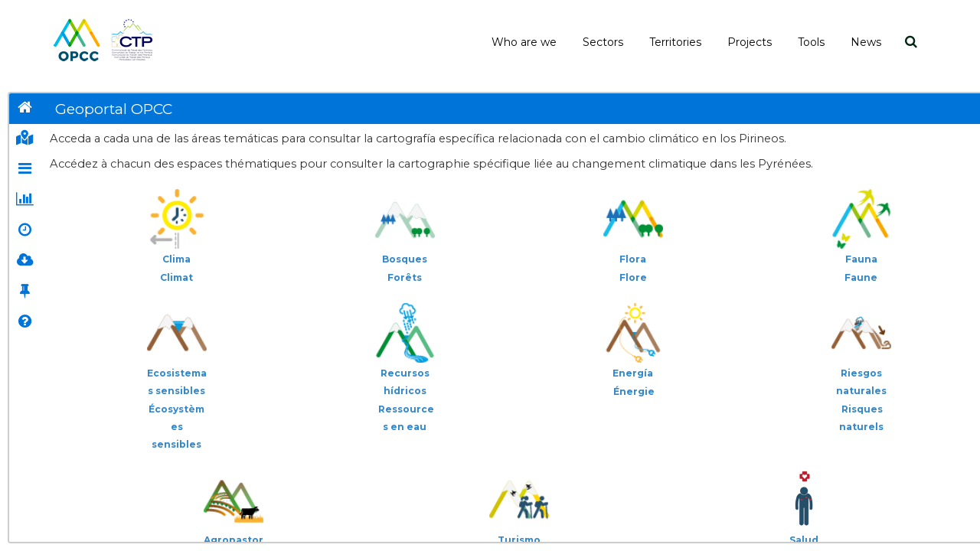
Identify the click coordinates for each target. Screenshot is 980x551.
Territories (675, 42)
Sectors (603, 42)
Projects (750, 42)
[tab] (24, 109)
